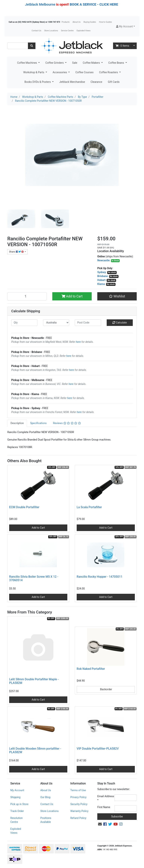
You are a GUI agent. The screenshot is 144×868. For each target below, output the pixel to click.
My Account (17, 790)
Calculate (120, 323)
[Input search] (18, 46)
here (78, 342)
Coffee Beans (117, 63)
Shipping (15, 797)
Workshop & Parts (34, 72)
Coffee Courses (84, 72)
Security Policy (79, 804)
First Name (104, 807)
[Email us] (100, 824)
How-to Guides (105, 22)
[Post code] (88, 323)
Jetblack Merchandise (72, 82)
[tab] (17, 423)
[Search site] (32, 46)
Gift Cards (114, 82)
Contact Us (36, 31)
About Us (77, 22)
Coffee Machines (27, 63)
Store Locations (51, 31)
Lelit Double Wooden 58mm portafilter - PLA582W (35, 750)
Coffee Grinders (55, 63)
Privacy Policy (78, 797)
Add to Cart (72, 296)
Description (17, 423)
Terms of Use (78, 790)
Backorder (106, 689)
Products (66, 22)
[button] (126, 27)
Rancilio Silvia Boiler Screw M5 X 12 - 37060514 (34, 578)
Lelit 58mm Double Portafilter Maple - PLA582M (34, 681)
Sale (75, 63)
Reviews (67, 423)
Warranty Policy (79, 811)
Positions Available (46, 820)
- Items (122, 46)
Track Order (17, 811)
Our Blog (45, 797)
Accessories (60, 72)
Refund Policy (78, 818)
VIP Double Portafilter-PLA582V (98, 749)
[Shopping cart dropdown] (134, 46)
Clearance (96, 82)
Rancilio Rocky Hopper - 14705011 (100, 577)
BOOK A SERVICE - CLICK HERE (94, 4)
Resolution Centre (16, 820)
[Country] (56, 323)
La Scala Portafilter (89, 507)
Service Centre (67, 31)
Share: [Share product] (17, 252)
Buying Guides (90, 22)
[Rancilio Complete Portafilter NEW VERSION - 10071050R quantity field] (27, 296)
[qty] (24, 323)
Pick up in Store (19, 804)
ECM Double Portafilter (24, 507)
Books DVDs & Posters (38, 82)
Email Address (106, 798)
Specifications (38, 423)
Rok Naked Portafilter (91, 669)
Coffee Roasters (109, 72)
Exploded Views (84, 31)
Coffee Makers (92, 63)
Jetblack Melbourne (40, 4)
